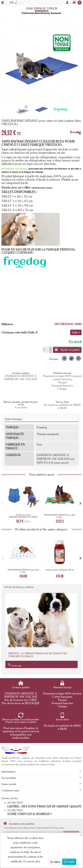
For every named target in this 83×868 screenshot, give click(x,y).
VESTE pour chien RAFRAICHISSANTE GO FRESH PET (23, 517)
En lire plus (14, 665)
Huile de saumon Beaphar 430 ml (60, 570)
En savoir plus (32, 861)
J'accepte (69, 862)
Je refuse (55, 862)
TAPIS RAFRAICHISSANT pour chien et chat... (60, 516)
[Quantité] (46, 350)
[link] (64, 358)
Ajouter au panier (67, 350)
